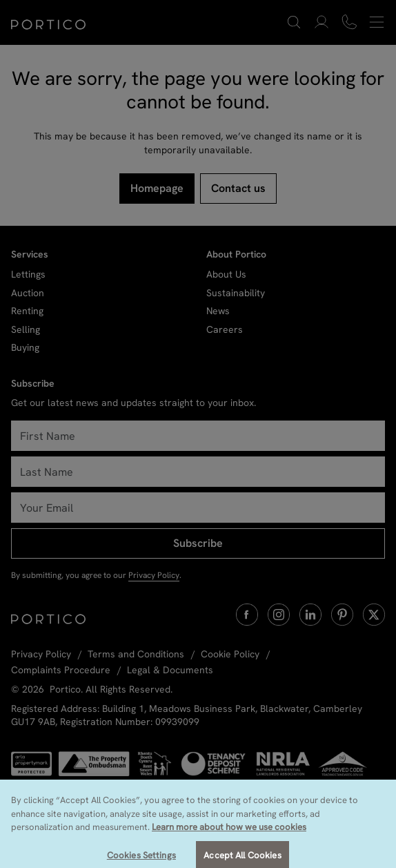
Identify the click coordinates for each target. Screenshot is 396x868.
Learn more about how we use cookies (229, 839)
